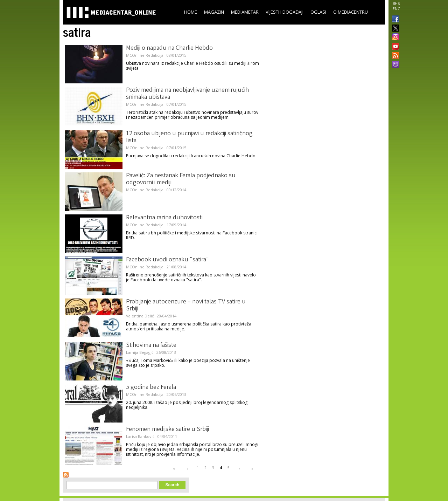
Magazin (214, 12)
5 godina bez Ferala (151, 387)
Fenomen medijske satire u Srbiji (167, 430)
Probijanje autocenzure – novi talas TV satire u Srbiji (186, 306)
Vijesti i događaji (285, 12)
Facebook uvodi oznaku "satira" (167, 260)
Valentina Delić (140, 316)
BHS (396, 4)
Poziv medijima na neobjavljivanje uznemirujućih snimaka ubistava (187, 94)
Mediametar (245, 12)
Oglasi (318, 12)
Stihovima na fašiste (151, 345)
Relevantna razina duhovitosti (164, 218)
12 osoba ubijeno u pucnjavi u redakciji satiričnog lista (189, 137)
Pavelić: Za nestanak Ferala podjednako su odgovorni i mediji (181, 179)
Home (191, 12)
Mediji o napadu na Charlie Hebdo (169, 48)
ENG (397, 9)
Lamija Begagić (140, 352)
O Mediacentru (351, 12)
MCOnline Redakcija (145, 55)
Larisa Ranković (140, 436)
